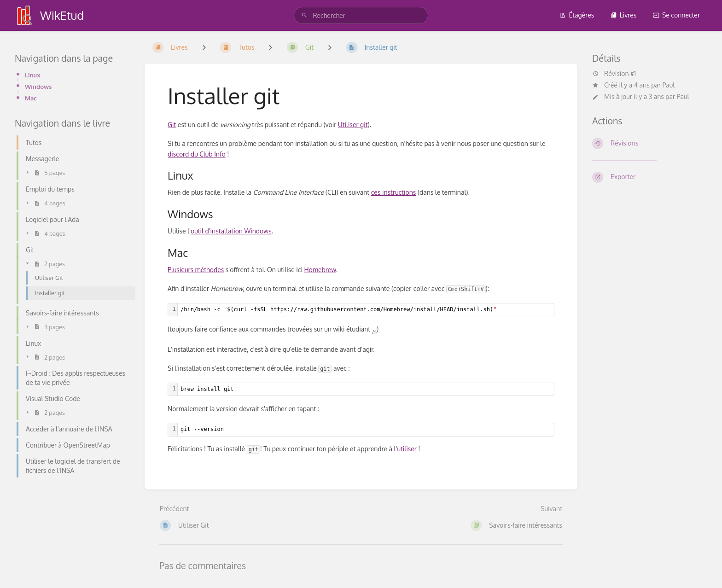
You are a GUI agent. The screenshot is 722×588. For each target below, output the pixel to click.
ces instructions (394, 192)
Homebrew (320, 270)
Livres (624, 15)
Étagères (577, 15)
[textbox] (366, 310)
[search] (361, 15)
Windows (38, 86)
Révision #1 (614, 74)
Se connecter (676, 15)
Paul (668, 85)
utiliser (407, 449)
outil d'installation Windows (231, 231)
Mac (31, 98)
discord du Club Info (197, 154)
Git (172, 125)
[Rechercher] (304, 15)
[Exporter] (650, 177)
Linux (33, 75)
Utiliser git (353, 125)
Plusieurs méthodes (196, 270)
